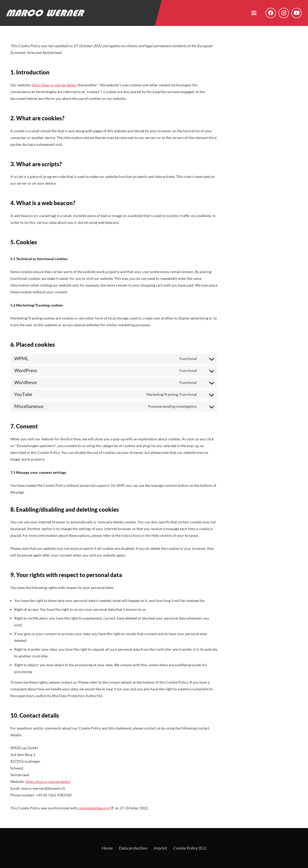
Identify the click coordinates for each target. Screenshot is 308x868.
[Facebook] (271, 13)
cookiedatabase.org (94, 808)
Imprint (160, 848)
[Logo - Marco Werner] (45, 13)
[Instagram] (284, 13)
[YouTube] (297, 13)
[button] (254, 13)
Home (107, 848)
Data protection (133, 848)
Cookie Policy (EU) (190, 848)
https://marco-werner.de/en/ (54, 85)
